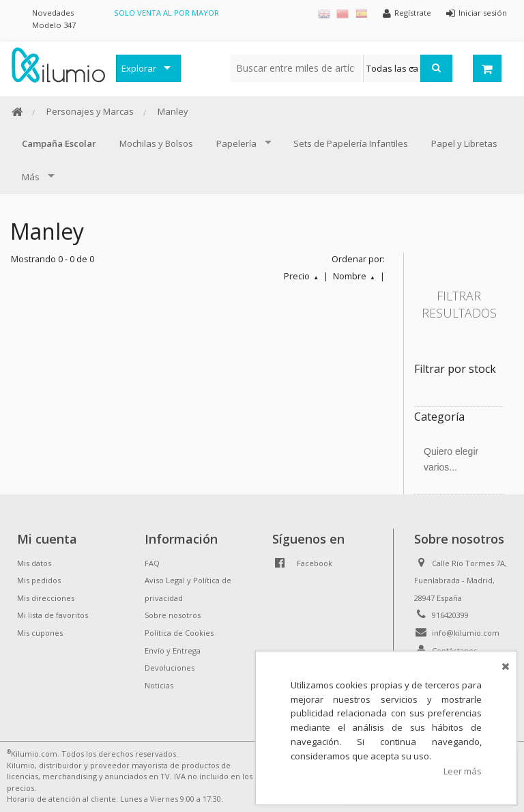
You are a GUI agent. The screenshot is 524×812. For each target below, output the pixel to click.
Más (31, 177)
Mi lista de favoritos (53, 615)
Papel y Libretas (464, 143)
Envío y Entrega (173, 650)
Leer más (463, 771)
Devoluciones (170, 668)
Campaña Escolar (59, 143)
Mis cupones (40, 633)
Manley (173, 111)
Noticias (159, 685)
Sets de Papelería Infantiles (351, 143)
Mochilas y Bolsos (156, 143)
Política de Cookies (179, 633)
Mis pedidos (39, 580)
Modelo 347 (54, 25)
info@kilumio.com (466, 633)
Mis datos (34, 563)
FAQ (152, 563)
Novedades (53, 13)
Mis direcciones (46, 598)
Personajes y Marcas (90, 111)
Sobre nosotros (173, 615)
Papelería (236, 143)
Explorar (139, 68)
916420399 (450, 615)
